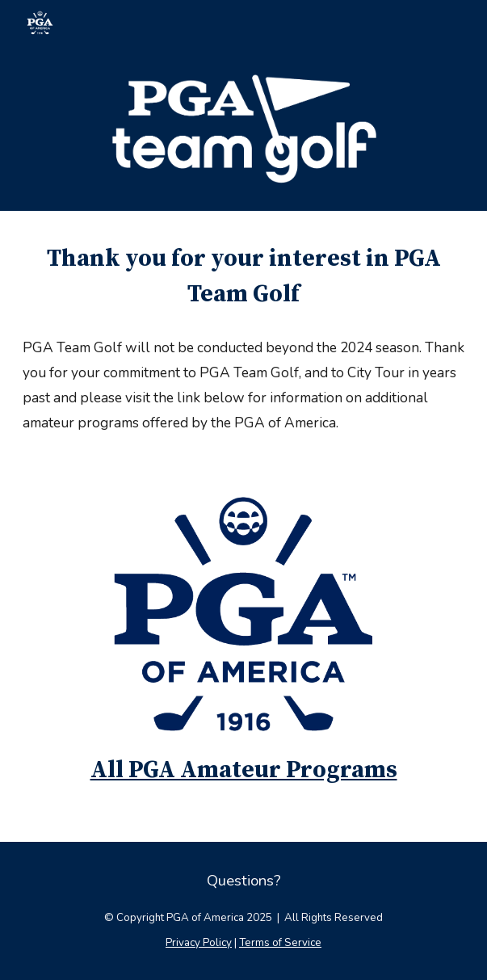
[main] (243, 277)
